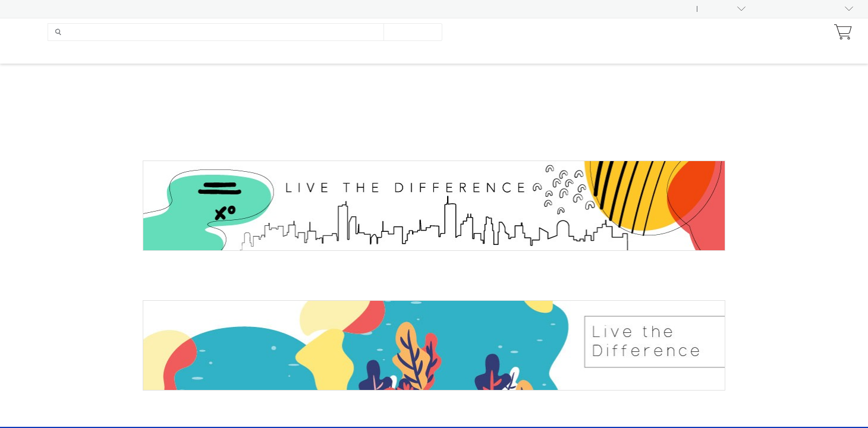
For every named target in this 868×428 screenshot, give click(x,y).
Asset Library (38, 9)
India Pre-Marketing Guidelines (435, 9)
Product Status (106, 9)
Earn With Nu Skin (708, 32)
